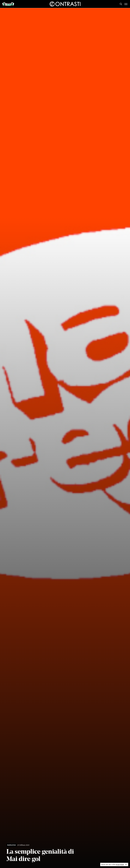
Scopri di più (120, 864)
